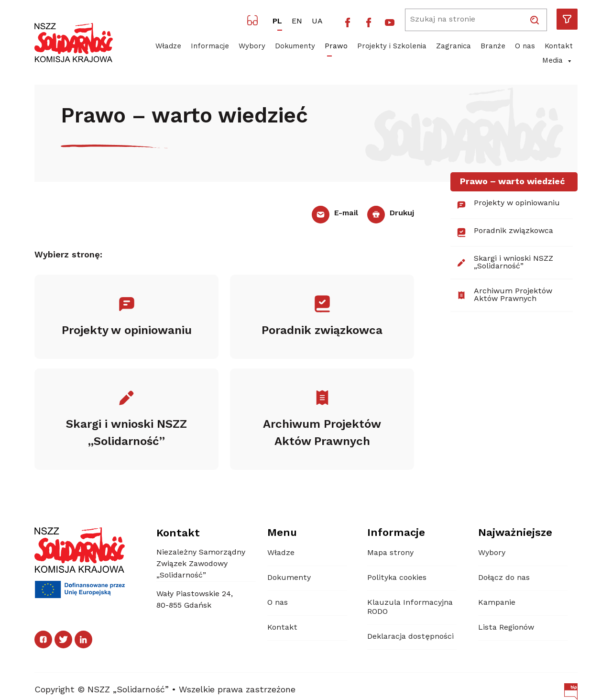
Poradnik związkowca (505, 233)
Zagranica (454, 47)
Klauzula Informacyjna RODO (410, 607)
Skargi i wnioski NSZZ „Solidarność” (505, 263)
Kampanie (497, 603)
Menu (282, 533)
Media (557, 61)
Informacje (210, 47)
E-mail (334, 213)
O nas (525, 47)
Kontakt (559, 47)
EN (297, 22)
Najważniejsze (515, 533)
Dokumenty (295, 47)
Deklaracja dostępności (410, 637)
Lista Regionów (506, 628)
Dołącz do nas (504, 578)
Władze (168, 47)
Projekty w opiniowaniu (508, 205)
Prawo (336, 47)
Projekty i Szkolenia (392, 47)
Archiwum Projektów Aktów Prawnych (504, 295)
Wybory (252, 47)
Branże (493, 47)
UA (317, 22)
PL (277, 22)
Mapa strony (390, 553)
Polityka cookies (397, 578)
